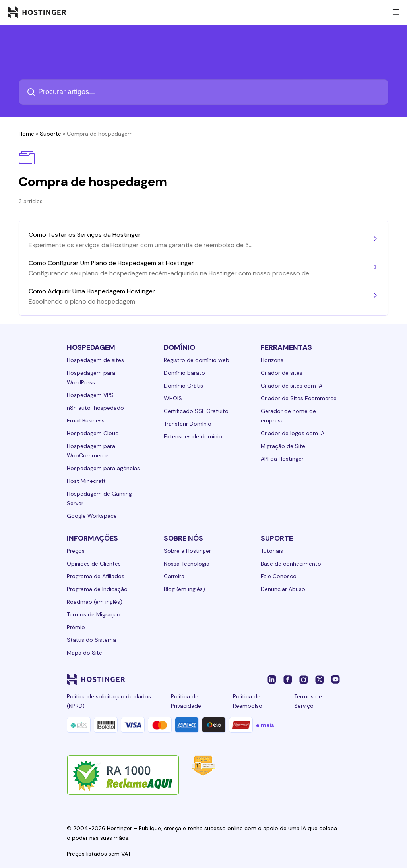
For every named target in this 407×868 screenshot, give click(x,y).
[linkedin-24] (272, 679)
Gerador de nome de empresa (288, 416)
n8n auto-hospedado (95, 408)
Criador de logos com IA (293, 433)
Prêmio (76, 627)
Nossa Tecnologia (187, 564)
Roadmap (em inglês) (95, 602)
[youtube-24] (335, 679)
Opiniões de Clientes (94, 564)
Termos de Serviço (308, 701)
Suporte (50, 134)
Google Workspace (92, 516)
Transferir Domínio (188, 424)
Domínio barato (184, 373)
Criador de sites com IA (292, 386)
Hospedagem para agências (103, 468)
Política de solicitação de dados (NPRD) (109, 701)
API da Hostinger (282, 459)
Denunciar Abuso (283, 589)
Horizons (272, 360)
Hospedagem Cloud (93, 433)
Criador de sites (282, 373)
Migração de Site (283, 446)
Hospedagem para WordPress (91, 378)
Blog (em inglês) (184, 589)
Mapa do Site (84, 653)
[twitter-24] (320, 679)
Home (26, 134)
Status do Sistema (91, 640)
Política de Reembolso (248, 701)
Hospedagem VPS (90, 395)
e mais (265, 725)
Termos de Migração (94, 614)
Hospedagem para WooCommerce (91, 451)
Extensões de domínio (193, 436)
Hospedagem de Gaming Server (99, 498)
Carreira (174, 576)
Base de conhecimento (291, 564)
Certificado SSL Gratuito (196, 411)
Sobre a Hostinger (187, 551)
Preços (76, 551)
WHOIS (173, 398)
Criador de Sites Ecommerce (299, 398)
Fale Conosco (279, 576)
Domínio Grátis (183, 386)
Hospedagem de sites (95, 360)
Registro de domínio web (197, 360)
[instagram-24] (304, 679)
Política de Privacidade (186, 701)
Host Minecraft (86, 481)
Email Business (86, 420)
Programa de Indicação (97, 589)
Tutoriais (272, 551)
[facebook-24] (288, 679)
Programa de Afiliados (96, 576)
